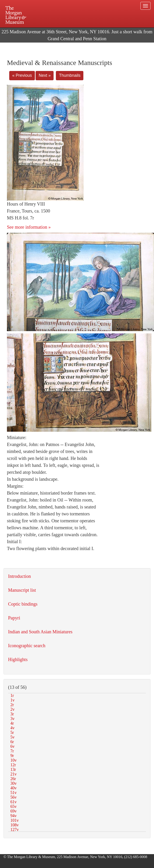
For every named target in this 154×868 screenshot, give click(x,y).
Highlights (18, 659)
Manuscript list (22, 590)
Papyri (14, 618)
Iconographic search (27, 646)
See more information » (29, 227)
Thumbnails (70, 75)
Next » (45, 75)
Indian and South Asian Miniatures (40, 632)
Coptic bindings (23, 604)
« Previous (22, 75)
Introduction (20, 576)
